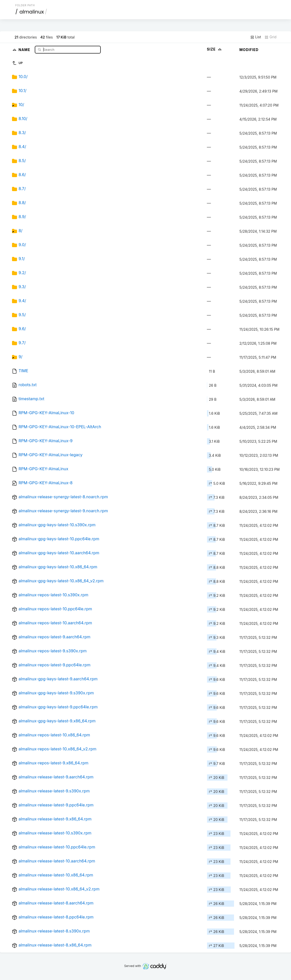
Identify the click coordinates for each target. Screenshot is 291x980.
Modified (249, 50)
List (256, 37)
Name (25, 49)
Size (215, 49)
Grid (270, 37)
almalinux (32, 12)
